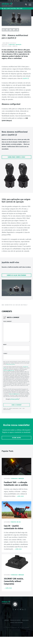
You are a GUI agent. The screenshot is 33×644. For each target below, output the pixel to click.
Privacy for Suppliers (16, 623)
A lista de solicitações (14, 1)
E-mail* (5, 353)
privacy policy (15, 399)
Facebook (13, 610)
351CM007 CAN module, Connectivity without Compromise (14, 581)
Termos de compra (15, 620)
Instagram (25, 610)
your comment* (8, 321)
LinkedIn (23, 610)
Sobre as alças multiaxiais (17, 275)
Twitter (16, 610)
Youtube (21, 610)
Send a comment (16, 405)
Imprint (7, 620)
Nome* (5, 345)
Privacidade (25, 620)
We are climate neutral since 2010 (12, 8)
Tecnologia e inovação (15, 45)
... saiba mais (20, 496)
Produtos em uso (16, 522)
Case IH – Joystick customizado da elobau (14, 527)
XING (18, 610)
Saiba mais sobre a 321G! (16, 157)
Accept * (13, 399)
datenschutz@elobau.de (9, 370)
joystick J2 (26, 78)
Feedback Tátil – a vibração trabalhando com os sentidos (16, 484)
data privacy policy (11, 364)
